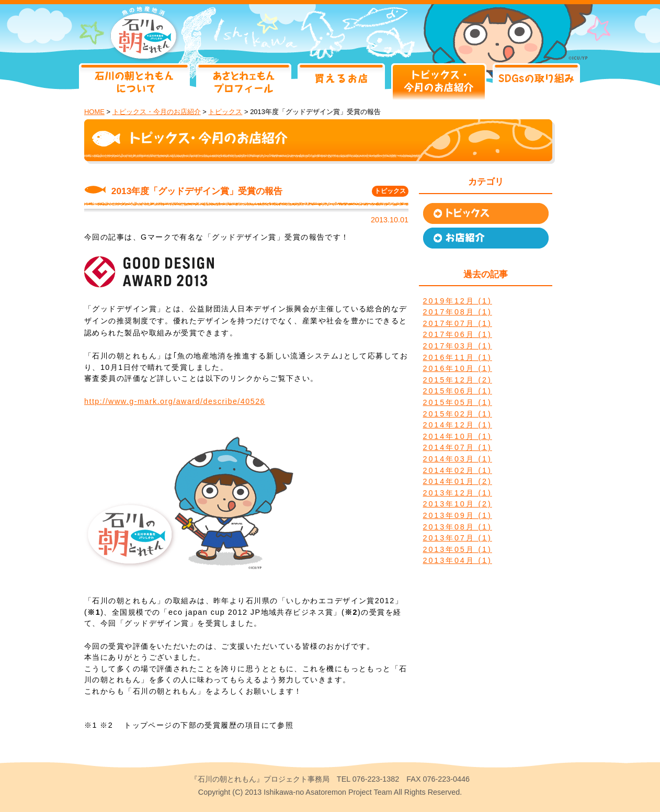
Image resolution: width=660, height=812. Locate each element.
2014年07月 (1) (458, 447)
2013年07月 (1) (458, 538)
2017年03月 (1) (458, 346)
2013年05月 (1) (458, 549)
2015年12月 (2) (458, 380)
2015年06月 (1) (458, 391)
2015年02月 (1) (458, 414)
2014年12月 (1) (458, 425)
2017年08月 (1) (458, 312)
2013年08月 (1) (458, 527)
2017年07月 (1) (458, 323)
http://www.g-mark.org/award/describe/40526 (175, 401)
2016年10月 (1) (458, 368)
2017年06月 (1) (458, 334)
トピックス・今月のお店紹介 (157, 112)
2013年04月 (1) (458, 560)
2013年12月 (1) (458, 493)
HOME (94, 112)
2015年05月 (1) (458, 402)
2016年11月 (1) (458, 357)
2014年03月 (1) (458, 459)
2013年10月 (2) (458, 504)
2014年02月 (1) (458, 470)
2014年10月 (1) (458, 436)
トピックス (225, 112)
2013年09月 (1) (458, 515)
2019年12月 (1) (458, 301)
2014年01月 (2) (458, 481)
